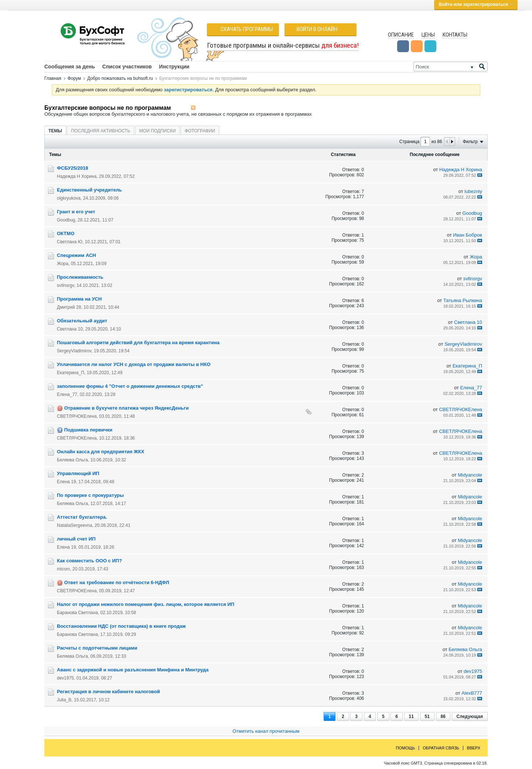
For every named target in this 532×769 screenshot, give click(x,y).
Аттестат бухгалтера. (82, 517)
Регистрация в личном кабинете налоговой (108, 692)
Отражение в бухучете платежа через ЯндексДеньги (127, 408)
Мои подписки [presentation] (158, 131)
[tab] (55, 131)
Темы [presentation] (55, 131)
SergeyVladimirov (74, 351)
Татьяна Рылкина (463, 300)
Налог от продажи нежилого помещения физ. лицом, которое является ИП (146, 604)
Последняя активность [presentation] (100, 131)
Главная (53, 78)
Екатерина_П (71, 373)
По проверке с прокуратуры (90, 495)
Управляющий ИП (78, 473)
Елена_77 (67, 394)
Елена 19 (66, 482)
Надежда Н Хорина (77, 176)
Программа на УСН (79, 299)
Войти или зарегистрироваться (476, 4)
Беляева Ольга (72, 460)
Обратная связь (441, 748)
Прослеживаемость (80, 277)
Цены (428, 35)
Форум (74, 78)
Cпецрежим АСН (76, 255)
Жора (63, 264)
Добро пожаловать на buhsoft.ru (120, 78)
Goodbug (66, 220)
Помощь (406, 748)
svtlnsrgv (65, 285)
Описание (401, 35)
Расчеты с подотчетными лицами (97, 648)
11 (411, 717)
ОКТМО (66, 233)
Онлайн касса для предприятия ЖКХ (100, 452)
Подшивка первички (88, 430)
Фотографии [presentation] (200, 131)
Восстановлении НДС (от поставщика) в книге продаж (121, 626)
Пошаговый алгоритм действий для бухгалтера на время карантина (138, 343)
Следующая (470, 717)
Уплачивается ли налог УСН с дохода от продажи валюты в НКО (134, 364)
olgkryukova (69, 198)
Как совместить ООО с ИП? (89, 561)
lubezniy (473, 191)
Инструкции (174, 67)
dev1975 (65, 678)
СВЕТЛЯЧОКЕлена (77, 416)
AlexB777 (472, 693)
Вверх (474, 748)
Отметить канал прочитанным (266, 731)
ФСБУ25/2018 (73, 168)
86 (443, 717)
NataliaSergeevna (74, 525)
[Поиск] (451, 67)
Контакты (455, 35)
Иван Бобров (468, 235)
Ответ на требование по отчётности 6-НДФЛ (117, 582)
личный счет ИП (76, 539)
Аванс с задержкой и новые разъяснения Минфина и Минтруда (133, 670)
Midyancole (470, 475)
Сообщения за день (70, 67)
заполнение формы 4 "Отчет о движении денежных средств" (130, 386)
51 (427, 717)
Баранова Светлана (77, 613)
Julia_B (64, 700)
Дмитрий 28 (69, 307)
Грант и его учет (76, 212)
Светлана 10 (70, 329)
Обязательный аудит (82, 321)
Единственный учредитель (89, 190)
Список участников (127, 67)
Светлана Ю (70, 242)
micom (63, 569)
